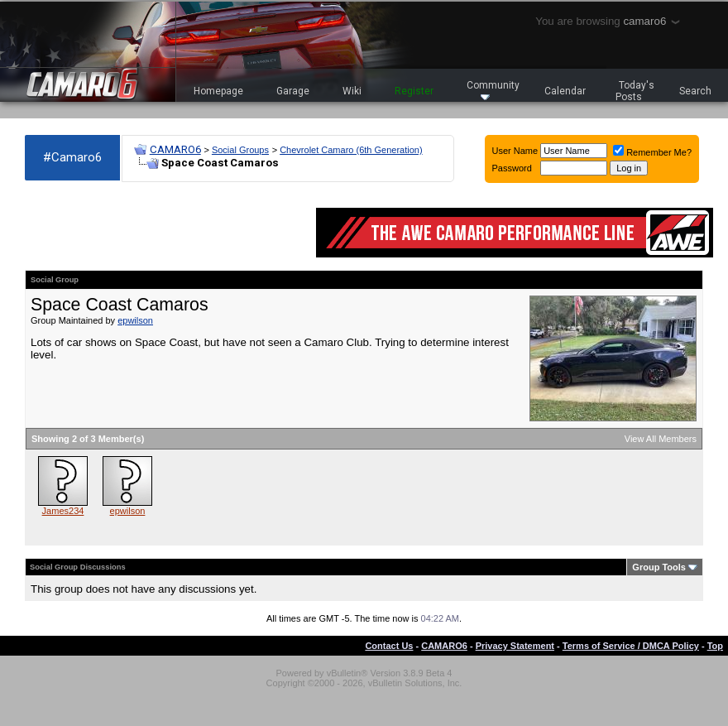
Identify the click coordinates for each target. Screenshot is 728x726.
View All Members (661, 439)
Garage (293, 91)
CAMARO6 (175, 149)
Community (493, 90)
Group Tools (659, 567)
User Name (515, 151)
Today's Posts (635, 91)
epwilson (135, 320)
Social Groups (240, 150)
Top (715, 646)
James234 (63, 511)
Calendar (565, 91)
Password (512, 168)
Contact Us (389, 646)
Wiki (352, 91)
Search (695, 91)
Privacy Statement (515, 646)
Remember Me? (652, 152)
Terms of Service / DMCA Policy (631, 646)
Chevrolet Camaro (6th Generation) (351, 150)
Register (414, 91)
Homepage (218, 91)
